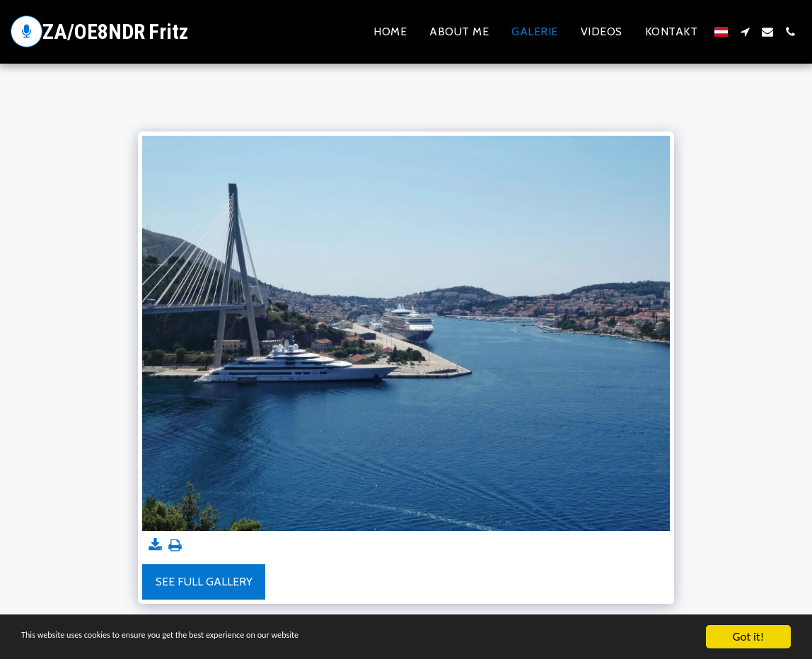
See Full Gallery (204, 582)
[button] (745, 32)
